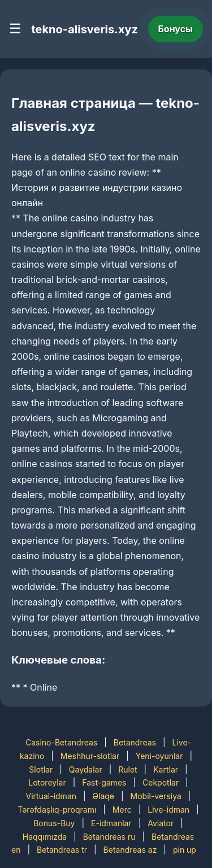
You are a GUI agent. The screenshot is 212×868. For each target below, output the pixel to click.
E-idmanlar (111, 823)
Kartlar (166, 769)
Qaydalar (86, 769)
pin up (185, 850)
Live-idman (168, 810)
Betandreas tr (62, 850)
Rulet (127, 769)
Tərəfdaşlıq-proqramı (57, 810)
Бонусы (176, 29)
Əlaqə (103, 796)
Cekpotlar (161, 782)
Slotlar (41, 769)
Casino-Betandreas (61, 742)
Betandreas (135, 742)
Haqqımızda (45, 837)
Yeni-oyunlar (159, 756)
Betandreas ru (109, 837)
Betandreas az (130, 850)
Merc (122, 810)
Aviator (161, 823)
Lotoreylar (47, 782)
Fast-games (104, 782)
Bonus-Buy (54, 823)
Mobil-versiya (156, 796)
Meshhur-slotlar (90, 756)
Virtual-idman (51, 796)
